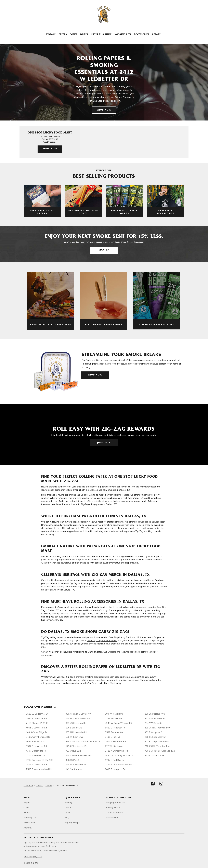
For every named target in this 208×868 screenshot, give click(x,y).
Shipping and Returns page (121, 652)
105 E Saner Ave (74, 728)
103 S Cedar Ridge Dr (37, 732)
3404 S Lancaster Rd (76, 765)
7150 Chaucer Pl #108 (37, 723)
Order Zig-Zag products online (102, 641)
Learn (68, 813)
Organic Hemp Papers (118, 495)
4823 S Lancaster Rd (155, 718)
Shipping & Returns (116, 802)
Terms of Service (115, 813)
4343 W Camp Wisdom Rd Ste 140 (83, 742)
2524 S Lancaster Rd (36, 718)
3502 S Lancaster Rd (36, 746)
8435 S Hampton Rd (76, 723)
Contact (69, 808)
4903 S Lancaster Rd (36, 728)
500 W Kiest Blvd (75, 737)
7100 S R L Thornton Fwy (158, 746)
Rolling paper (48, 487)
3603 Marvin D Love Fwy (78, 714)
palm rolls (66, 563)
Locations (28, 785)
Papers (63, 35)
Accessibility (112, 818)
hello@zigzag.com (33, 856)
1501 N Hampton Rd (115, 742)
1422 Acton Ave (74, 769)
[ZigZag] (104, 15)
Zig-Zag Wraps (72, 823)
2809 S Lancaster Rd (36, 765)
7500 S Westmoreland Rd (39, 769)
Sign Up (104, 250)
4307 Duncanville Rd (36, 751)
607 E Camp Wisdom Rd (157, 742)
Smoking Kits (123, 35)
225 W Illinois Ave (114, 746)
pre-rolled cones (143, 522)
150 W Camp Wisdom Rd (78, 718)
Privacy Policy (113, 808)
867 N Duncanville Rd (76, 732)
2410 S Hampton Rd (115, 769)
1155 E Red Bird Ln (36, 755)
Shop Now (104, 110)
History (69, 802)
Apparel (157, 35)
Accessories (141, 35)
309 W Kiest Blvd (114, 714)
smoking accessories (146, 607)
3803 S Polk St (73, 760)
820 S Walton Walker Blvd (79, 755)
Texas (39, 785)
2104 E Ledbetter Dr (155, 737)
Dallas (49, 785)
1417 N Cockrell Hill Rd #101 (119, 765)
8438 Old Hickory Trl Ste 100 (120, 755)
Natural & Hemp (101, 35)
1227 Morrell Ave (114, 718)
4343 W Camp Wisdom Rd (118, 723)
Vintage (51, 35)
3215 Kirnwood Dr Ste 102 (40, 760)
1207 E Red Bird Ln (115, 760)
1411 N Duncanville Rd (116, 751)
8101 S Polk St (112, 737)
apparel (91, 583)
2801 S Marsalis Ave (155, 714)
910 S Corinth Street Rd (38, 737)
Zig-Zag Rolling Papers (38, 838)
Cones (73, 35)
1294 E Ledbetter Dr (76, 746)
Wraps (84, 35)
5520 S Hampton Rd (115, 728)
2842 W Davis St (153, 723)
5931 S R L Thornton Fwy (158, 728)
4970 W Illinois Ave (154, 755)
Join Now (104, 443)
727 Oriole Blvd (73, 751)
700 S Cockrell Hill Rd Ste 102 (160, 751)
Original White (88, 495)
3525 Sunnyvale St (154, 732)
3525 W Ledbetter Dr (37, 714)
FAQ (67, 818)
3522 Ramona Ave (114, 732)
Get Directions (50, 142)
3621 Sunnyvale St (35, 742)
